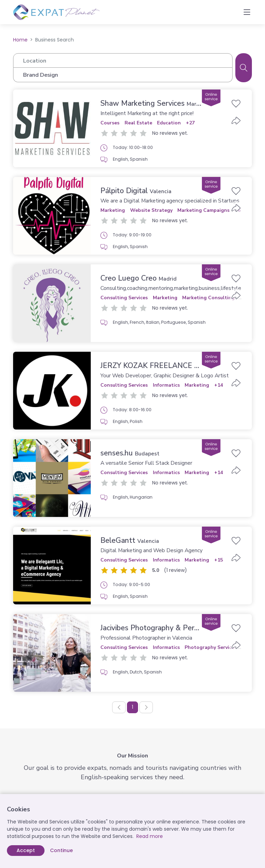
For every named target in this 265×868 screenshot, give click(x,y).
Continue (61, 850)
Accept (26, 850)
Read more (150, 836)
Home (20, 40)
